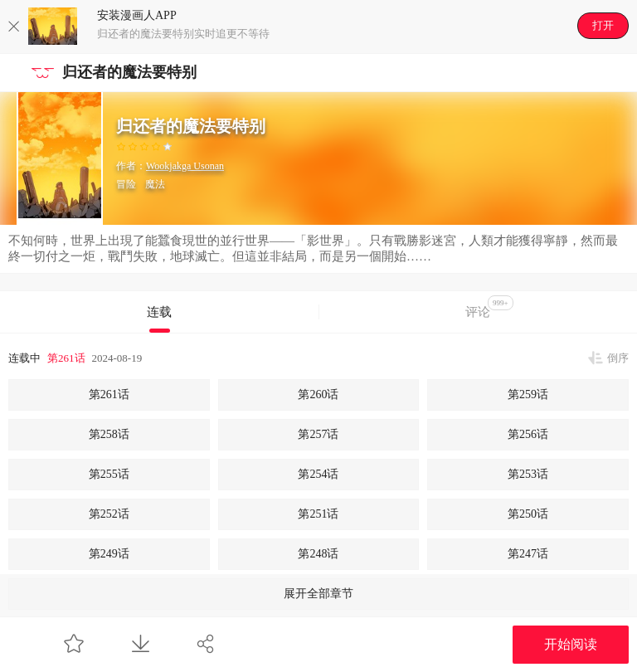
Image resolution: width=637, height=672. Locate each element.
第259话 (528, 394)
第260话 (318, 394)
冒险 (126, 184)
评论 (489, 307)
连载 (159, 312)
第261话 (66, 358)
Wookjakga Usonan (185, 166)
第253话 (528, 474)
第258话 (109, 434)
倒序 (618, 358)
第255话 (109, 474)
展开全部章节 (318, 594)
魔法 (155, 184)
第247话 (528, 554)
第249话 (109, 554)
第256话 (528, 434)
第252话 (109, 514)
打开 (603, 25)
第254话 (318, 474)
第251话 (318, 514)
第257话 (318, 434)
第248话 (318, 554)
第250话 (528, 514)
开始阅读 (571, 644)
